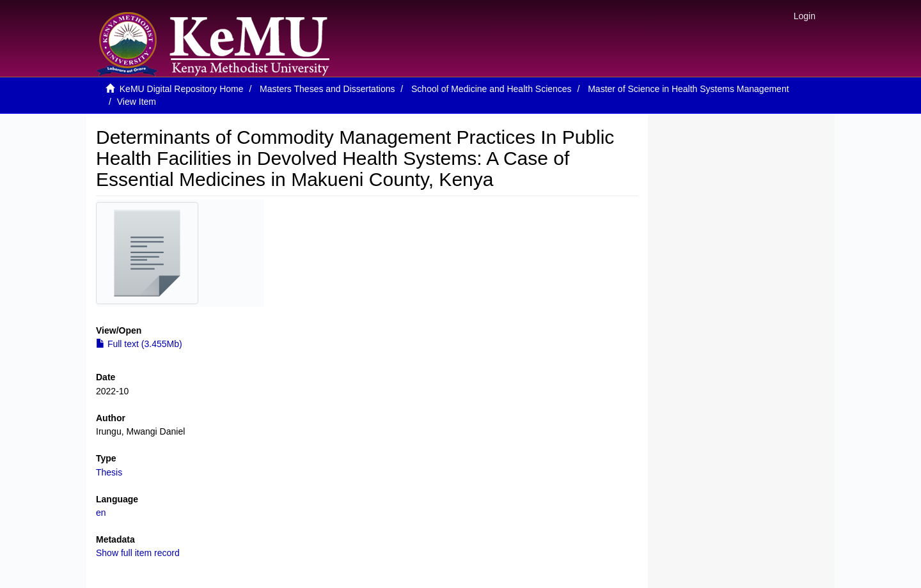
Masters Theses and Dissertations (327, 89)
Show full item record (138, 553)
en (101, 513)
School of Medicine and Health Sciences (492, 89)
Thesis (109, 472)
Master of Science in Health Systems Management (688, 89)
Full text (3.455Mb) (139, 344)
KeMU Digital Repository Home (182, 89)
